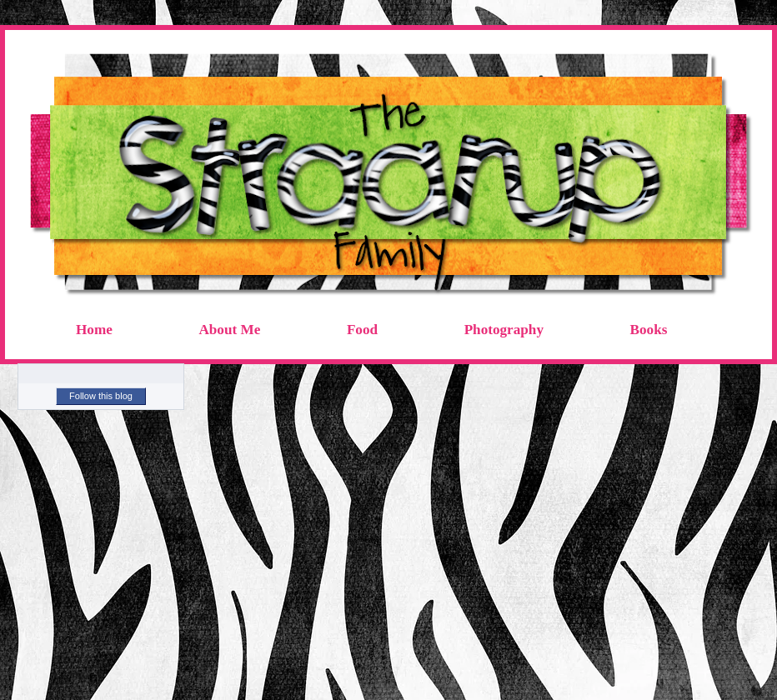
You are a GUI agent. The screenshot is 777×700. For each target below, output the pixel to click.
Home (94, 330)
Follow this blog (101, 396)
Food (362, 330)
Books (649, 330)
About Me (229, 330)
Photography (504, 330)
